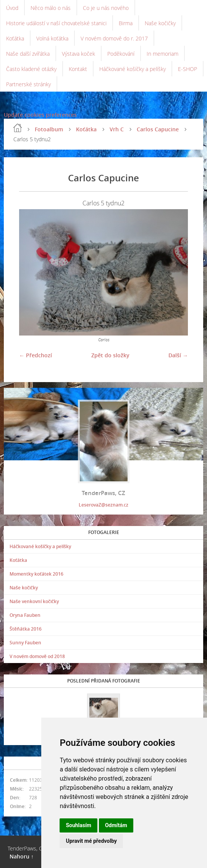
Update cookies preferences (40, 115)
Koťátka (15, 38)
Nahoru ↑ (22, 856)
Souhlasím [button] (78, 825)
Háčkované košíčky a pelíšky (133, 69)
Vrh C (117, 129)
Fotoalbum (49, 129)
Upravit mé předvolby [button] (91, 841)
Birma (126, 23)
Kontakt (78, 69)
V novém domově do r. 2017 (114, 38)
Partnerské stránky (28, 84)
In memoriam (163, 54)
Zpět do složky (110, 355)
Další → (178, 355)
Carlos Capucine (158, 129)
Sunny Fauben (25, 643)
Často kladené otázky (31, 69)
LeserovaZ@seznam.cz (103, 505)
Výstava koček (78, 54)
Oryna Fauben (25, 615)
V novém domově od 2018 (37, 656)
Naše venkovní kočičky (34, 601)
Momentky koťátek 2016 (36, 574)
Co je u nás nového (106, 8)
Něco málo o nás (51, 8)
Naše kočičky (160, 23)
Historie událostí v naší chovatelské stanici (56, 23)
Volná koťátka (52, 38)
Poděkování (121, 54)
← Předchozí (36, 355)
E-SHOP (188, 69)
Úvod (12, 8)
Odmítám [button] (116, 825)
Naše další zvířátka (28, 54)
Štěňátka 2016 (26, 629)
